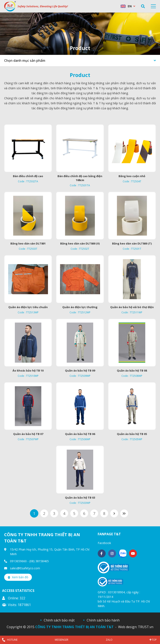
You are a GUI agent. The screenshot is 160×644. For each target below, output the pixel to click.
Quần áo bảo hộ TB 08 (132, 371)
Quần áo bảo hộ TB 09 (80, 371)
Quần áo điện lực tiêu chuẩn (28, 307)
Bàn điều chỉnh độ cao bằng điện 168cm (80, 178)
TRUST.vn (146, 627)
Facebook (104, 543)
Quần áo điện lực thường (80, 307)
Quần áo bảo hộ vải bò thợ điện (132, 307)
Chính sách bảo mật (59, 620)
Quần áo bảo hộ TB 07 (28, 434)
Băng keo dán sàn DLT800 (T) (132, 243)
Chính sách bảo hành (103, 620)
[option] (80, 34)
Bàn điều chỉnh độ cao (28, 176)
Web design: (128, 627)
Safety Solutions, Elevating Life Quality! (43, 6)
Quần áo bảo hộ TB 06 (80, 434)
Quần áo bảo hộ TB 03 (80, 498)
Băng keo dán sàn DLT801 (28, 243)
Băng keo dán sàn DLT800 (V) (80, 243)
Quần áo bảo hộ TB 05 (132, 434)
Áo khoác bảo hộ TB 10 (28, 371)
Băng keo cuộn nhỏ (132, 176)
